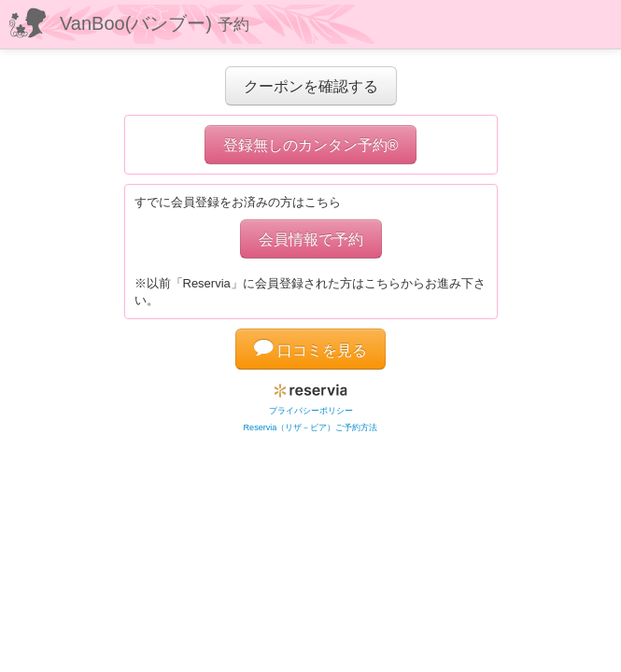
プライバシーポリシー (311, 411)
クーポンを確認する (311, 86)
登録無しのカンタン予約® (311, 145)
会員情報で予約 (311, 239)
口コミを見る (311, 350)
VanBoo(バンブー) (155, 23)
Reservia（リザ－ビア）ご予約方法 (311, 427)
